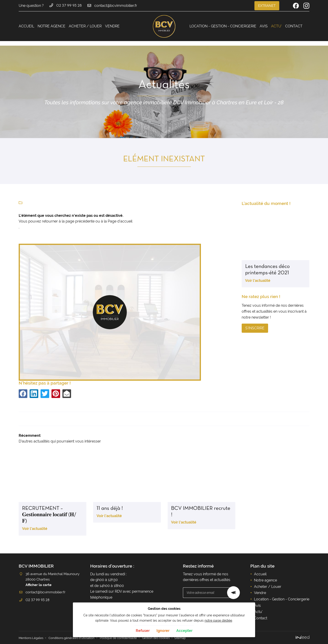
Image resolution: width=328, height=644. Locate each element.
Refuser (143, 631)
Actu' (276, 26)
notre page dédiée (218, 620)
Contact (294, 26)
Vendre (112, 26)
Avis (264, 26)
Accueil (26, 26)
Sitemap (191, 638)
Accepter (184, 631)
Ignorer (163, 631)
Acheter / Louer (85, 26)
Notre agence (51, 26)
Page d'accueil (120, 221)
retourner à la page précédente (68, 221)
